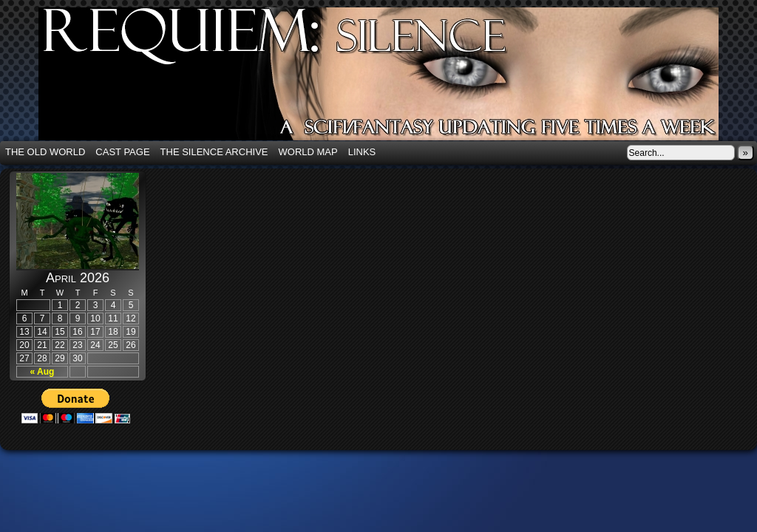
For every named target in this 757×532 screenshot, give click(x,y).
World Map (308, 152)
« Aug (43, 372)
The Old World (45, 152)
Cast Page (122, 152)
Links (362, 152)
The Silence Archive (214, 152)
